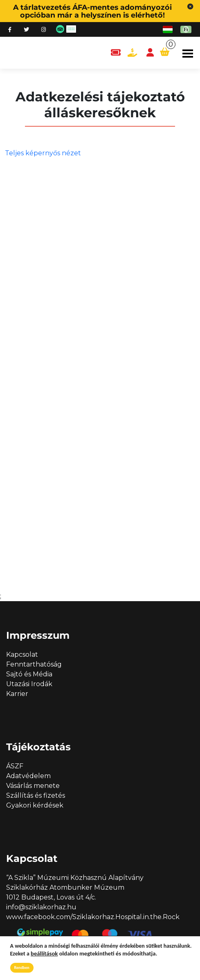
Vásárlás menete (33, 786)
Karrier (17, 694)
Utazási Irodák (29, 684)
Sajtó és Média (29, 674)
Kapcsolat (22, 654)
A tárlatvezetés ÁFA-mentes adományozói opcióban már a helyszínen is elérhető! (92, 11)
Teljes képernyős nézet (43, 153)
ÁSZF (15, 766)
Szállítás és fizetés (36, 795)
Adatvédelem (28, 776)
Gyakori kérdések (35, 805)
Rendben (22, 968)
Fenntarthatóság (34, 664)
